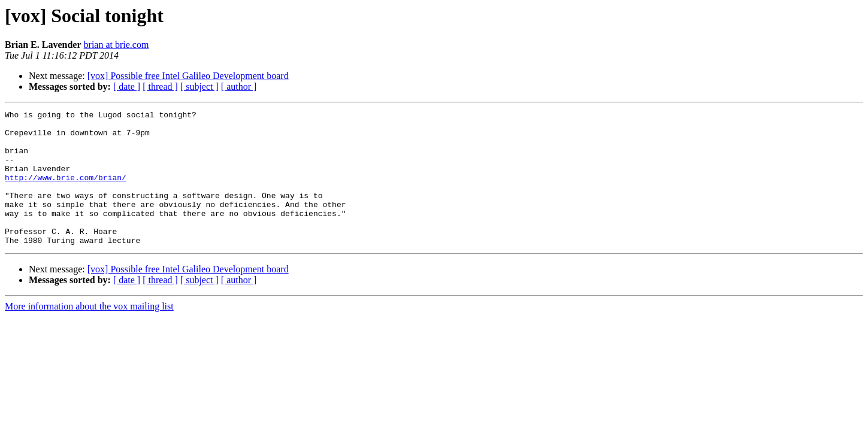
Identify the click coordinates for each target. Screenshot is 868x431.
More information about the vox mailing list (89, 333)
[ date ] (127, 86)
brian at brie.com (117, 45)
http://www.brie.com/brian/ (66, 192)
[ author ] (239, 86)
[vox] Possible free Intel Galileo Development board (188, 76)
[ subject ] (199, 86)
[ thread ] (160, 86)
